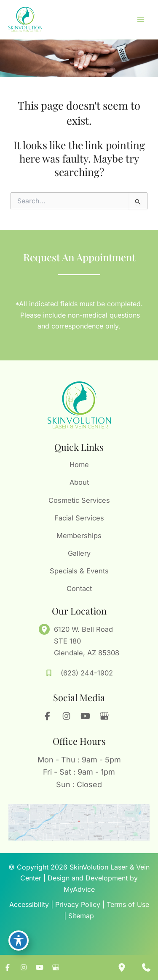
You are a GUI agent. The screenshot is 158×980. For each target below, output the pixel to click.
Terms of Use (128, 904)
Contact (79, 589)
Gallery (79, 553)
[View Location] (46, 629)
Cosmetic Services (79, 500)
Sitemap (81, 916)
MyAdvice (79, 889)
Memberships (79, 536)
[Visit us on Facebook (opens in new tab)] (48, 716)
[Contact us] (146, 967)
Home (79, 465)
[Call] (79, 673)
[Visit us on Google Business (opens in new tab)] (104, 716)
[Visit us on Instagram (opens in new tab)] (67, 716)
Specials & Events (79, 571)
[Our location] (122, 967)
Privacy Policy (78, 904)
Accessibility (29, 904)
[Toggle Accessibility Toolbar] (19, 941)
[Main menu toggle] (141, 20)
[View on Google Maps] (79, 822)
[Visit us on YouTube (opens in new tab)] (86, 716)
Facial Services (79, 518)
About (79, 482)
